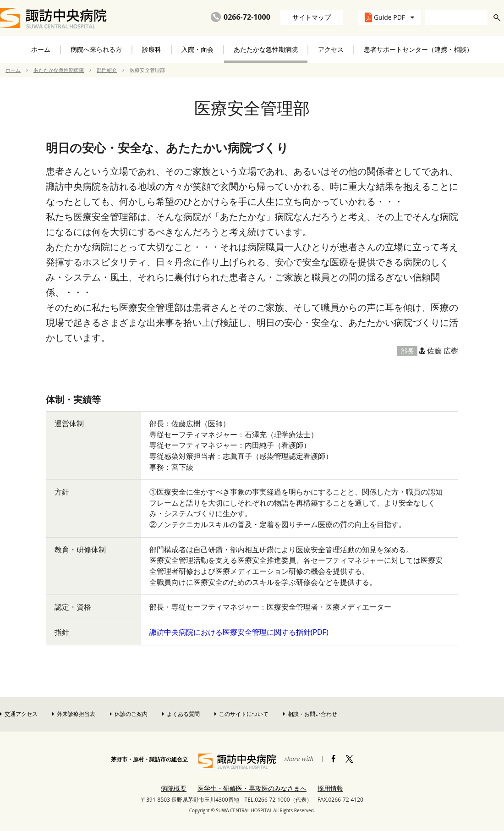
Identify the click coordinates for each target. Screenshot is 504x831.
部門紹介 (107, 70)
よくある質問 (181, 714)
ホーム (41, 49)
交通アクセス (19, 714)
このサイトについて (241, 714)
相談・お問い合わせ (310, 714)
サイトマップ (312, 17)
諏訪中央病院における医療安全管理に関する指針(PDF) (239, 632)
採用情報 (330, 788)
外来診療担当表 (74, 714)
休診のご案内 (129, 714)
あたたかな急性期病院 (59, 70)
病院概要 (174, 788)
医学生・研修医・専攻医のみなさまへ (252, 788)
